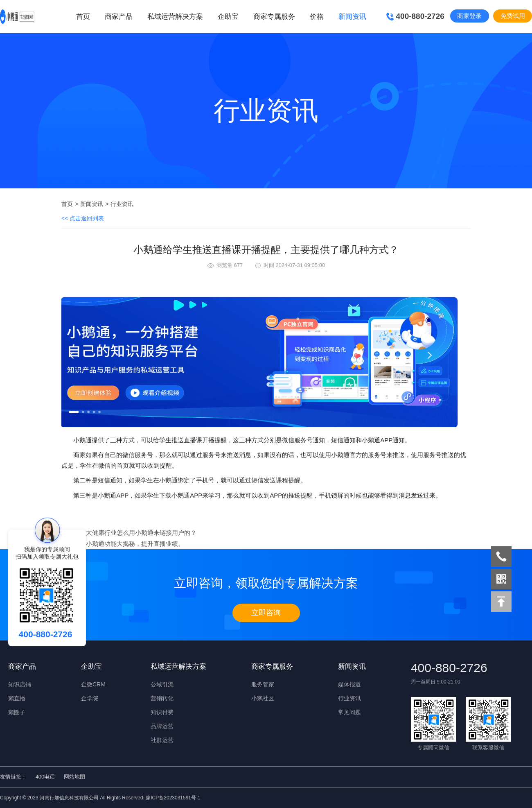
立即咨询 (266, 613)
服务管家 (263, 684)
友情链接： (13, 777)
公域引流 (162, 684)
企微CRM (93, 684)
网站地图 (74, 777)
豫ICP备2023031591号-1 (173, 798)
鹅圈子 (17, 712)
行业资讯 (122, 204)
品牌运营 (162, 726)
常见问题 (349, 712)
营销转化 (162, 698)
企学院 (90, 698)
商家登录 (469, 16)
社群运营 (162, 740)
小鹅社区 (263, 698)
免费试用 (513, 16)
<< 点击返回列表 (83, 218)
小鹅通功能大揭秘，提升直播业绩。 (135, 544)
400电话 (45, 777)
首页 (83, 17)
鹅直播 (17, 698)
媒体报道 (349, 684)
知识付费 (162, 712)
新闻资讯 (92, 204)
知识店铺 (20, 684)
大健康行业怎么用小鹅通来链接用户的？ (141, 533)
